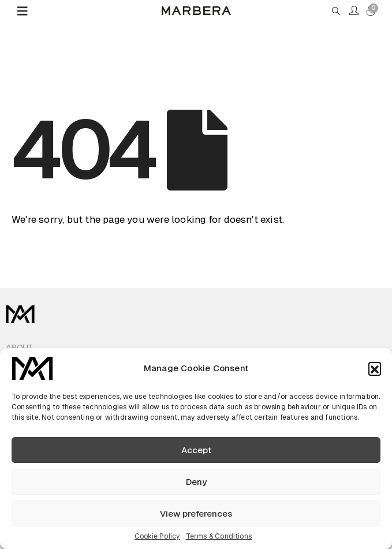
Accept (196, 450)
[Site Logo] (196, 11)
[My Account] (354, 11)
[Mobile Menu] (26, 11)
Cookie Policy (157, 536)
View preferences (196, 513)
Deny (196, 482)
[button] (375, 368)
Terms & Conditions (219, 536)
